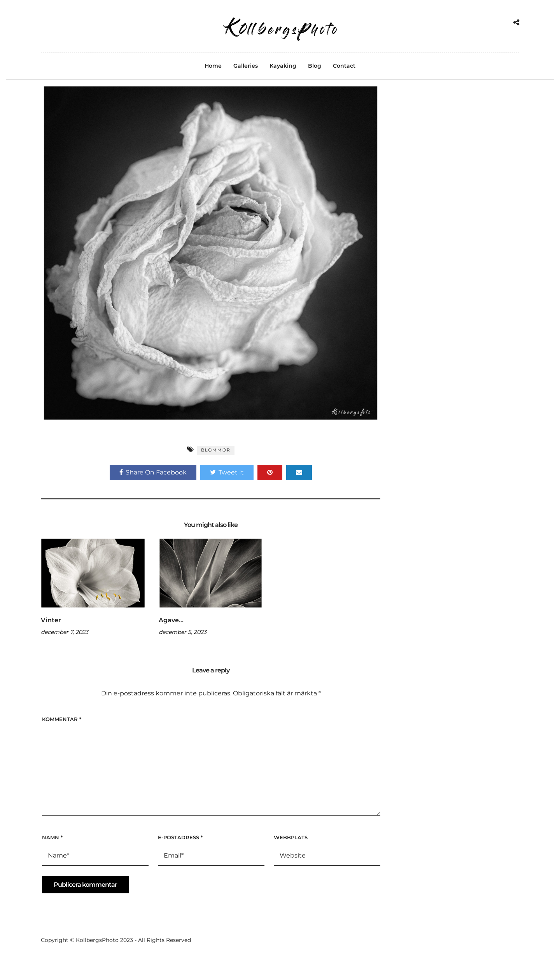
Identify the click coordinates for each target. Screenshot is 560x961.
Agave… (171, 620)
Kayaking (283, 66)
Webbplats (291, 837)
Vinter (51, 620)
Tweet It (227, 472)
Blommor (216, 450)
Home (213, 66)
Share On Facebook (153, 472)
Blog (315, 66)
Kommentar (62, 719)
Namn (52, 837)
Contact (344, 66)
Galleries (246, 66)
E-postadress (180, 837)
